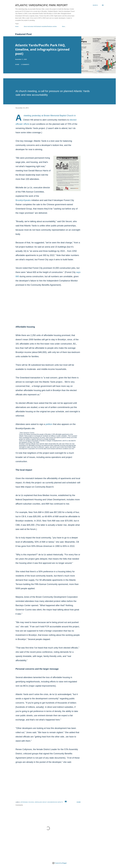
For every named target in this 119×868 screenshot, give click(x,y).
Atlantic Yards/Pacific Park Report (41, 5)
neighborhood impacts (55, 802)
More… (64, 26)
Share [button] (17, 64)
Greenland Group (41, 802)
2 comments (25, 64)
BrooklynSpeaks (23, 200)
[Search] (95, 5)
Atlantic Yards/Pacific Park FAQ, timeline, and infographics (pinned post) (42, 49)
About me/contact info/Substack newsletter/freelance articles (40, 26)
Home (17, 26)
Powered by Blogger (60, 863)
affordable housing (27, 802)
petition (49, 424)
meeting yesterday (32, 116)
